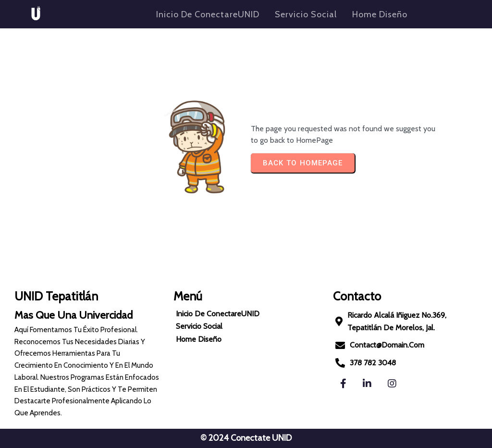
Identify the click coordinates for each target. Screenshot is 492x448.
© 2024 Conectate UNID (246, 438)
